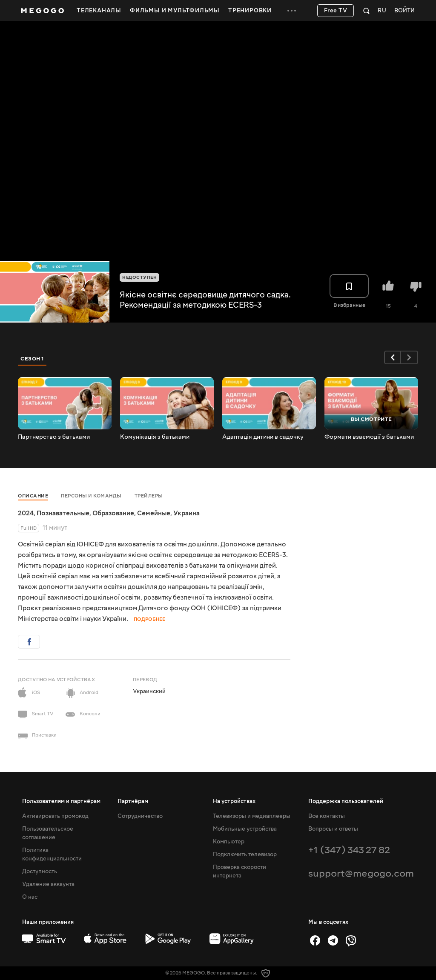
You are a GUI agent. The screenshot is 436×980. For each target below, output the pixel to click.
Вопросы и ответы (333, 829)
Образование (113, 513)
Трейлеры (149, 496)
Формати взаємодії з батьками (369, 437)
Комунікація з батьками (155, 437)
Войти (404, 11)
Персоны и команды (91, 496)
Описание (33, 496)
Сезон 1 (32, 359)
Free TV (336, 11)
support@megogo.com (361, 873)
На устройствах (234, 801)
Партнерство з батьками (54, 437)
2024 (26, 513)
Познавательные (63, 513)
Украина (186, 513)
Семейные (154, 513)
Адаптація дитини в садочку (263, 437)
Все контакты (327, 816)
